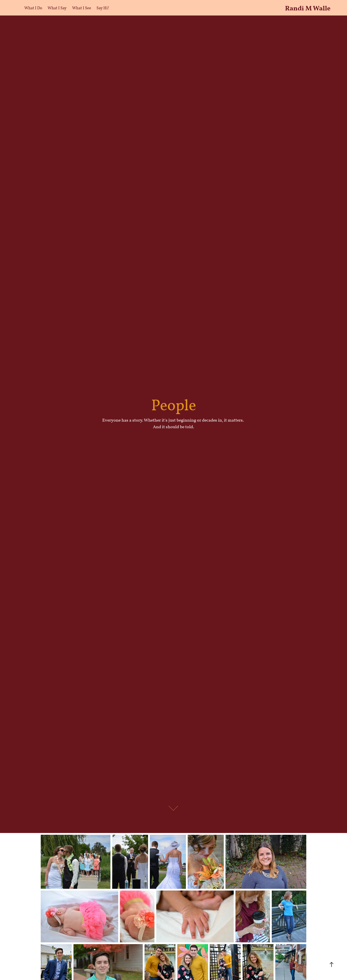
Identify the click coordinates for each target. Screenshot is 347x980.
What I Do (33, 8)
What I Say (57, 8)
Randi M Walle (308, 8)
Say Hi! (103, 8)
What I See (82, 8)
